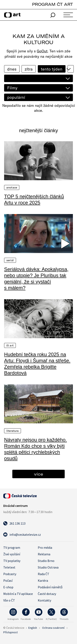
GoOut (42, 51)
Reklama (44, 554)
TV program (12, 547)
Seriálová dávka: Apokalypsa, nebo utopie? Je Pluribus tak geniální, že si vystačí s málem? (36, 278)
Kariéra (43, 580)
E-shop (8, 587)
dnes (12, 69)
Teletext (9, 567)
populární (16, 97)
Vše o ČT (9, 600)
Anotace (12, 187)
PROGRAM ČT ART (52, 4)
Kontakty (44, 600)
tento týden (52, 69)
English (33, 628)
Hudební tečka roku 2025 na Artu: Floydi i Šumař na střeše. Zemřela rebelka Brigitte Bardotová (37, 364)
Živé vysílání (12, 554)
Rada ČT (44, 574)
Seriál (10, 260)
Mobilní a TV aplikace (18, 594)
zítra (29, 69)
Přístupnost (10, 632)
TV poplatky (12, 561)
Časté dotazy (47, 594)
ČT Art (10, 345)
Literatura (13, 431)
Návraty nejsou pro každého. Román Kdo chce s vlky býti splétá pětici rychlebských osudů (36, 449)
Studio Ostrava (48, 567)
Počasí (8, 580)
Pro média (45, 547)
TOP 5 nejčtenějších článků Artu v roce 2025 (34, 200)
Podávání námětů (50, 587)
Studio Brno (46, 561)
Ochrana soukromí (53, 628)
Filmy (12, 88)
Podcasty (10, 574)
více (39, 474)
